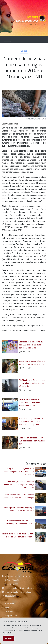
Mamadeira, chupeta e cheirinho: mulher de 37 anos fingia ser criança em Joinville (19, 485)
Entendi (9, 638)
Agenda (8, 608)
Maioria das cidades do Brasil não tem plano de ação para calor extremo (18, 535)
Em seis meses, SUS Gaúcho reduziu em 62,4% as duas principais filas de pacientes (31, 422)
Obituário (9, 612)
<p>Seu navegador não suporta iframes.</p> (35, 29)
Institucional (10, 604)
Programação (11, 616)
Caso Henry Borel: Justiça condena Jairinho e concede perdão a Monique (19, 496)
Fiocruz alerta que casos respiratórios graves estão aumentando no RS (30, 402)
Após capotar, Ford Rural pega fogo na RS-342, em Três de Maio (19, 509)
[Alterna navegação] (7, 39)
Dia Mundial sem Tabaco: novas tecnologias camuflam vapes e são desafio (32, 383)
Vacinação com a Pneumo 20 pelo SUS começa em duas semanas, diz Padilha (31, 345)
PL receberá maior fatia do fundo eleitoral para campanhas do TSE (20, 522)
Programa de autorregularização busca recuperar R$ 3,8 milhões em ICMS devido (19, 471)
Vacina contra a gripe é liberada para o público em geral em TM (32, 362)
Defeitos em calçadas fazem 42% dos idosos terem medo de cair (32, 441)
